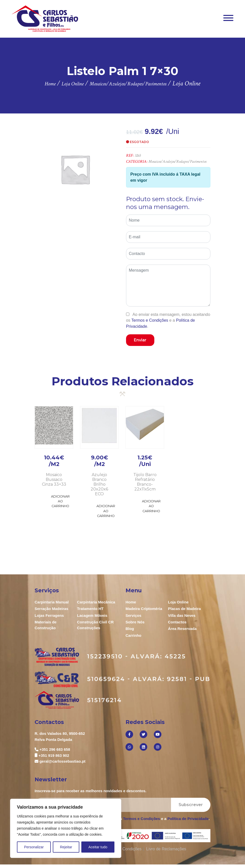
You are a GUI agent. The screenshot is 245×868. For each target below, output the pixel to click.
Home (131, 602)
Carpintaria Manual (52, 602)
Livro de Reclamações (166, 849)
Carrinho (133, 635)
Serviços (133, 615)
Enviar (140, 340)
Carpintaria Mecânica (96, 602)
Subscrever (191, 805)
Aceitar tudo (98, 847)
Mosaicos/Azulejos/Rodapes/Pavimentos (177, 162)
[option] (75, 169)
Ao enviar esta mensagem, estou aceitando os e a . (168, 320)
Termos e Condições (150, 320)
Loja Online (178, 602)
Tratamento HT (90, 609)
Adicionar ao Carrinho (60, 501)
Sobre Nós (135, 622)
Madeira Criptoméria (144, 609)
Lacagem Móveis (92, 615)
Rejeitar (66, 847)
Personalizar (34, 847)
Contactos (177, 622)
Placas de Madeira (184, 609)
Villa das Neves (182, 615)
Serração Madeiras (51, 609)
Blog (130, 629)
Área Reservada (182, 629)
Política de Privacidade (188, 819)
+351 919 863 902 (54, 755)
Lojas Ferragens (49, 615)
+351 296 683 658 (55, 749)
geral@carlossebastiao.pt (62, 761)
